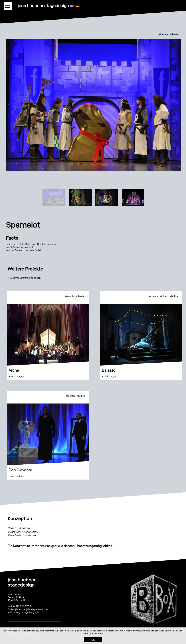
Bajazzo (109, 370)
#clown (164, 296)
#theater (174, 34)
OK (93, 639)
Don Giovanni (20, 470)
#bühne (163, 34)
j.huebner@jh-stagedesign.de (31, 609)
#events (70, 296)
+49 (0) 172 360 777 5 (19, 606)
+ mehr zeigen (16, 376)
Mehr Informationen (93, 633)
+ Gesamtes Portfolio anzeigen (24, 278)
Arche (14, 370)
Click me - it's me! (154, 627)
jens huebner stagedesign (43, 6)
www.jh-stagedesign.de (26, 612)
